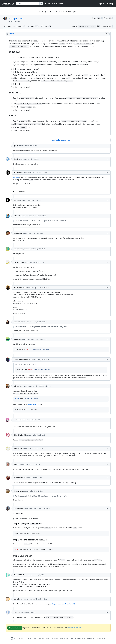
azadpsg (17, 339)
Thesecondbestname (21, 360)
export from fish (33, 404)
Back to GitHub (57, 4)
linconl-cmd (18, 233)
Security (41, 638)
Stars (33, 26)
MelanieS (17, 599)
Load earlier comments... (61, 140)
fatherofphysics (19, 216)
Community (55, 638)
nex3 (10, 18)
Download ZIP (107, 26)
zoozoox (17, 612)
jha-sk (16, 159)
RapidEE (16, 177)
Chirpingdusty (19, 262)
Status (47, 638)
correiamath (18, 508)
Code (7, 26)
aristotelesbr (18, 386)
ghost (16, 146)
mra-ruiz (17, 322)
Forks (46, 26)
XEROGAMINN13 (20, 435)
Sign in (102, 4)
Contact (67, 638)
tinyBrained (18, 449)
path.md (19, 18)
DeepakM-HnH (19, 575)
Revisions (19, 26)
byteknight (18, 172)
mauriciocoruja (19, 249)
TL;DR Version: (20, 192)
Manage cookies (76, 638)
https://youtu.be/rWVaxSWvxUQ (64, 604)
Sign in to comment (74, 628)
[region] (58, 86)
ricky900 (17, 200)
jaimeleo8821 (19, 478)
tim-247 (17, 464)
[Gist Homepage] (8, 4)
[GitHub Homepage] (12, 638)
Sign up (110, 4)
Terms (29, 638)
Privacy (35, 638)
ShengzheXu (18, 491)
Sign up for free (15, 628)
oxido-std (17, 420)
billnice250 (18, 287)
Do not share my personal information (94, 638)
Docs (61, 638)
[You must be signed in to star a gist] (96, 18)
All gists (47, 4)
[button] (98, 26)
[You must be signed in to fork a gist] (107, 18)
